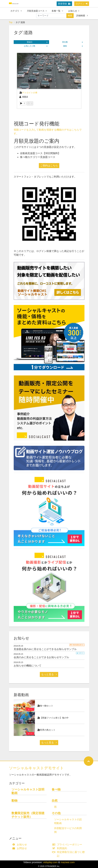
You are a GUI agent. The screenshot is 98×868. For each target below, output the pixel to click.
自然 (55, 801)
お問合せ (20, 848)
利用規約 (60, 848)
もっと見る (49, 674)
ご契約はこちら (49, 166)
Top (11, 22)
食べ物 (56, 789)
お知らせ (74, 11)
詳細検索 (82, 16)
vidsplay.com (50, 862)
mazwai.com (68, 862)
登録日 (37, 42)
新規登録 (64, 4)
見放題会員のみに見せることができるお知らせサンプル (45, 649)
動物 (14, 801)
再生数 (73, 42)
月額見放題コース (37, 11)
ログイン (82, 4)
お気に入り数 (36, 46)
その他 (56, 813)
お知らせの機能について (28, 666)
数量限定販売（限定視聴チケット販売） (28, 815)
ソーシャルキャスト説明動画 (28, 791)
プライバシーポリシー (68, 845)
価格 (73, 46)
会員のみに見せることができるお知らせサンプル (41, 657)
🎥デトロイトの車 (28, 93)
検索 (70, 16)
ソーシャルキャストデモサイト (36, 768)
